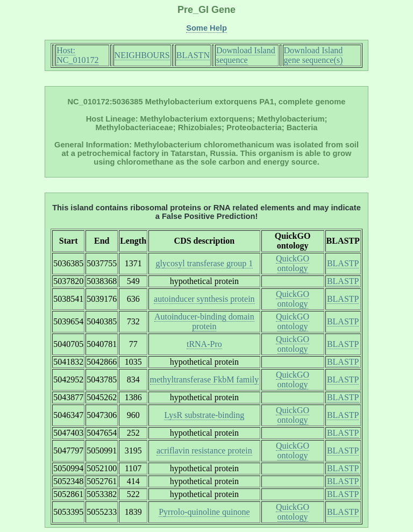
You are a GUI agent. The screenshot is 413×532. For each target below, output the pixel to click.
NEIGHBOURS (142, 55)
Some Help (206, 28)
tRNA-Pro (204, 344)
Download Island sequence (246, 55)
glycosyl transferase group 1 (204, 263)
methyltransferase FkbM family (205, 380)
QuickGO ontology (293, 263)
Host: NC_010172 (77, 55)
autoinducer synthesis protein (204, 299)
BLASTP (343, 263)
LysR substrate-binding (204, 415)
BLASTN (193, 55)
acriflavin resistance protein (204, 451)
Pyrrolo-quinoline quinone (204, 512)
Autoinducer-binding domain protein (204, 321)
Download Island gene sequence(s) (314, 55)
